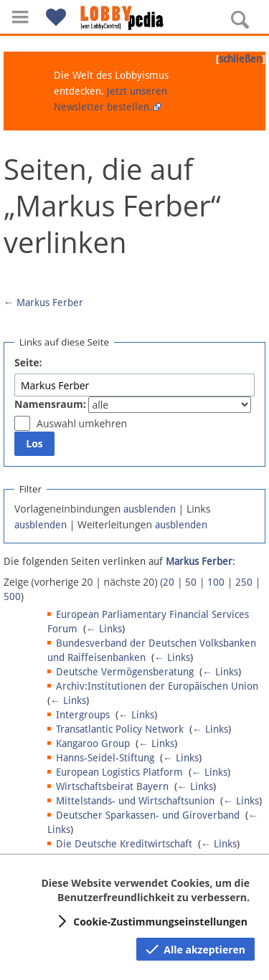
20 (169, 582)
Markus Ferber (50, 303)
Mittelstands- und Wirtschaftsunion (135, 801)
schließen (240, 59)
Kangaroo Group (93, 743)
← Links (104, 629)
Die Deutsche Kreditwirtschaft (124, 844)
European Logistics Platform (119, 772)
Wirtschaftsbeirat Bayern (112, 786)
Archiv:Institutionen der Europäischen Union (157, 686)
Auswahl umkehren (82, 423)
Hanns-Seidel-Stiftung (105, 758)
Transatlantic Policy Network (120, 729)
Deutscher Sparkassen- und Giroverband (148, 815)
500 (12, 596)
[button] (20, 17)
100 (216, 582)
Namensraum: (50, 404)
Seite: (28, 362)
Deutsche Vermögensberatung (125, 672)
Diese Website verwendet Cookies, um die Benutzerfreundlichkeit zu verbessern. (145, 890)
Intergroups (83, 715)
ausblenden (150, 509)
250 (244, 582)
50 (191, 582)
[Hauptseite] (135, 18)
